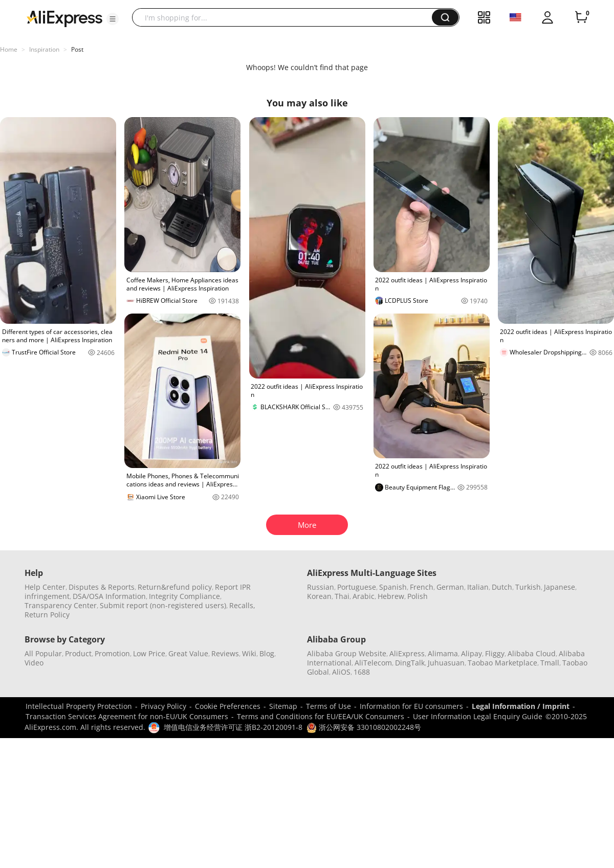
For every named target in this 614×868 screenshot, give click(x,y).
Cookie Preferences (228, 706)
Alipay (472, 653)
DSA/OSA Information (109, 596)
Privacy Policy (163, 706)
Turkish (528, 587)
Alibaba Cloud (532, 653)
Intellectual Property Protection (79, 706)
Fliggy (495, 653)
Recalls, (242, 605)
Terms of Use (328, 706)
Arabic (364, 596)
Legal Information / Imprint (521, 706)
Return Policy (47, 615)
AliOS (341, 672)
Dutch (502, 587)
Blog (267, 653)
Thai (342, 596)
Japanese (560, 587)
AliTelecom (373, 663)
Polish (418, 596)
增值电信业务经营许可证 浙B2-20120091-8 (233, 727)
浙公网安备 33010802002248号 (364, 727)
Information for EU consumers (411, 706)
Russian (321, 587)
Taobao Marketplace (502, 663)
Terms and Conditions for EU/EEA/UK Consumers (321, 716)
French (422, 587)
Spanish (393, 587)
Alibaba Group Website (347, 653)
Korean (319, 596)
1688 (362, 672)
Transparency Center (61, 605)
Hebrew (391, 596)
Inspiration (44, 49)
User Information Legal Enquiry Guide (478, 716)
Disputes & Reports (102, 587)
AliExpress (407, 653)
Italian (478, 587)
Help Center (45, 587)
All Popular (43, 653)
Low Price (149, 653)
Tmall (550, 663)
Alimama (443, 653)
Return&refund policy (175, 587)
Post (77, 49)
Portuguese (357, 587)
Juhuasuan (446, 663)
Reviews (225, 653)
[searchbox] (286, 17)
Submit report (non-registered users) (163, 605)
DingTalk (410, 663)
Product (78, 653)
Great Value (188, 653)
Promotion (112, 653)
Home (9, 49)
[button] (113, 19)
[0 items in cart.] (581, 17)
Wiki (249, 653)
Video (34, 663)
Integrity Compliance (184, 596)
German (450, 587)
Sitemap (283, 706)
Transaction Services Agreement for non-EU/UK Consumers (127, 716)
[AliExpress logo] (64, 18)
